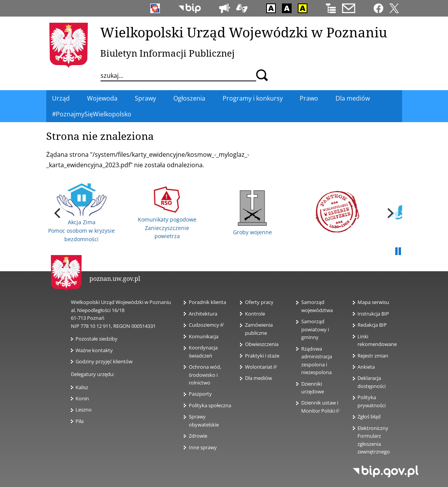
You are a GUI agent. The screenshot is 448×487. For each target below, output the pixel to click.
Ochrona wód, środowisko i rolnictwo (205, 375)
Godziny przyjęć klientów (104, 361)
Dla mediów (258, 378)
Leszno (84, 410)
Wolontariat (261, 367)
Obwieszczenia (262, 344)
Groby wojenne (253, 213)
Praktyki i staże (262, 356)
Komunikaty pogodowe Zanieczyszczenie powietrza (167, 213)
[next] (390, 213)
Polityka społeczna (210, 405)
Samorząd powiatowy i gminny (315, 329)
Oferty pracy (259, 302)
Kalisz (82, 387)
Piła (80, 421)
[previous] (59, 213)
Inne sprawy (203, 447)
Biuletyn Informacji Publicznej (167, 53)
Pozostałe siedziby (96, 339)
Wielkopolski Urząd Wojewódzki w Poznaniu (244, 32)
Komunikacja (204, 336)
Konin (82, 398)
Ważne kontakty (94, 350)
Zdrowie (198, 436)
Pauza (398, 252)
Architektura (203, 314)
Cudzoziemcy (206, 325)
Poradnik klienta (207, 302)
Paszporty (200, 394)
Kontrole (255, 314)
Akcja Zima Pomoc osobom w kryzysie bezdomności (81, 213)
